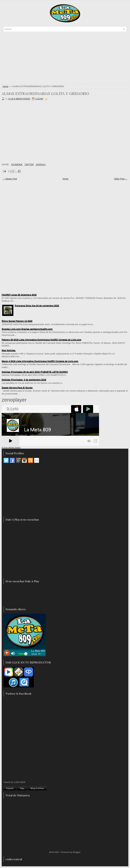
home (6, 86)
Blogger (77, 852)
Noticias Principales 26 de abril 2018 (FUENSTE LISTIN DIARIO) (35, 372)
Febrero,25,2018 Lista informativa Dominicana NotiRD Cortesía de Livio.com (41, 340)
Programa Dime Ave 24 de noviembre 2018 (37, 306)
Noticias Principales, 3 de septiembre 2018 (24, 380)
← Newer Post (10, 179)
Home (66, 179)
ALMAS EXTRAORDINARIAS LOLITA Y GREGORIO (45, 94)
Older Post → (121, 179)
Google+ (41, 165)
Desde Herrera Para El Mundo (17, 388)
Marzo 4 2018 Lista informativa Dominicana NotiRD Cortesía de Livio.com (40, 361)
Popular (10, 788)
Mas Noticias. (9, 350)
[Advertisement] (65, 59)
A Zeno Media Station (11, 447)
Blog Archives (37, 788)
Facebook (17, 165)
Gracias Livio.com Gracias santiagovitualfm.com (27, 329)
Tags (22, 788)
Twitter (29, 165)
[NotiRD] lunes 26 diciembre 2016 (19, 295)
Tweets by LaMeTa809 (14, 782)
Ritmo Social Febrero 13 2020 (17, 321)
